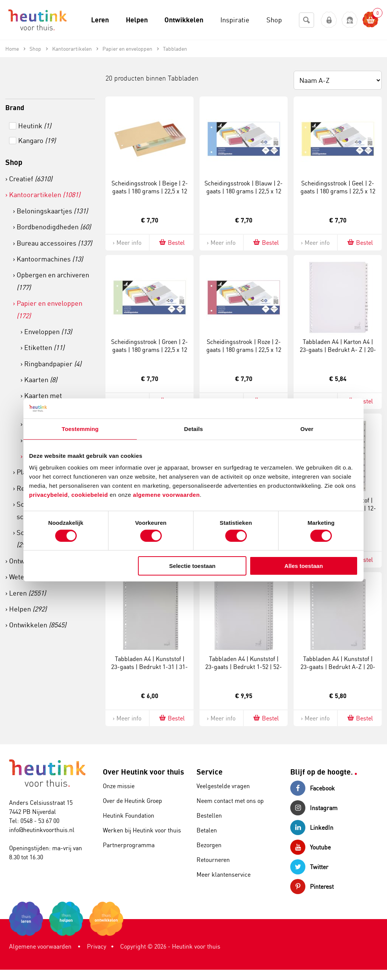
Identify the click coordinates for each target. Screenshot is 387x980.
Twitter (309, 867)
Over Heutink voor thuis (143, 772)
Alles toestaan (304, 566)
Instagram (314, 808)
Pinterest (312, 887)
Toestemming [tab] (80, 429)
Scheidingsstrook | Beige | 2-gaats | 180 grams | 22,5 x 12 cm (150, 191)
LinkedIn (312, 828)
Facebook (313, 788)
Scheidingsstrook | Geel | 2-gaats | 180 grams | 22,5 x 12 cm (338, 191)
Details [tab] (193, 429)
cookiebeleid (91, 495)
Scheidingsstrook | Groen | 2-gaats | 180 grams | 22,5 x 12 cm (149, 350)
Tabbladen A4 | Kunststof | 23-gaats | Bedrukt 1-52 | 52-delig (244, 667)
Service (210, 772)
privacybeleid (48, 495)
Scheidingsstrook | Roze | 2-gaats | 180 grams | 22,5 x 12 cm (244, 350)
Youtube (310, 847)
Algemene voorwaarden (40, 946)
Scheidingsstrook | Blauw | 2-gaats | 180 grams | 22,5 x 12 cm (244, 191)
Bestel (171, 242)
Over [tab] (307, 429)
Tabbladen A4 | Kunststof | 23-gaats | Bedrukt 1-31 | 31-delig (149, 667)
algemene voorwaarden (166, 495)
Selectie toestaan (193, 566)
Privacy (97, 946)
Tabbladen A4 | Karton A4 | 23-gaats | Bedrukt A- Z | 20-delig (338, 350)
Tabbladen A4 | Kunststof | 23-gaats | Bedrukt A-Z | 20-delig (338, 667)
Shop (14, 162)
